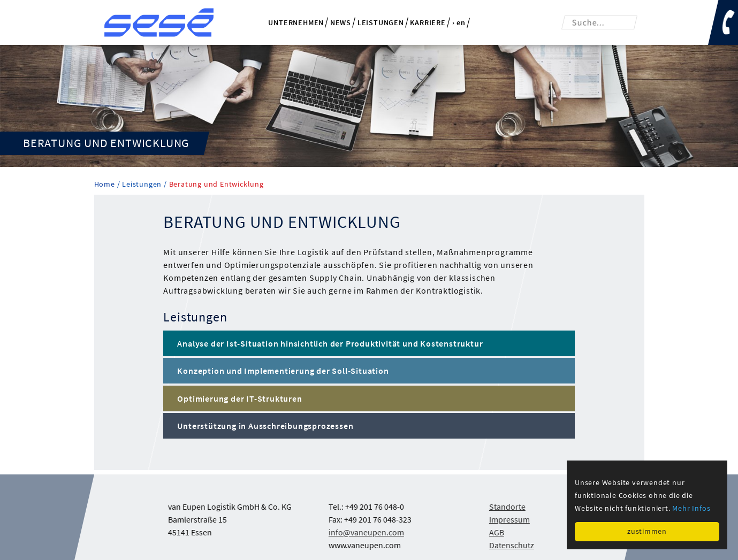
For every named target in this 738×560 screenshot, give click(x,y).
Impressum (509, 519)
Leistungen (381, 22)
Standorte (507, 507)
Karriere (428, 22)
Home (106, 184)
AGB (496, 532)
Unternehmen (296, 22)
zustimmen (647, 531)
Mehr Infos (691, 508)
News (341, 22)
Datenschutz (511, 545)
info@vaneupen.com (366, 532)
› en (459, 23)
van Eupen (159, 22)
